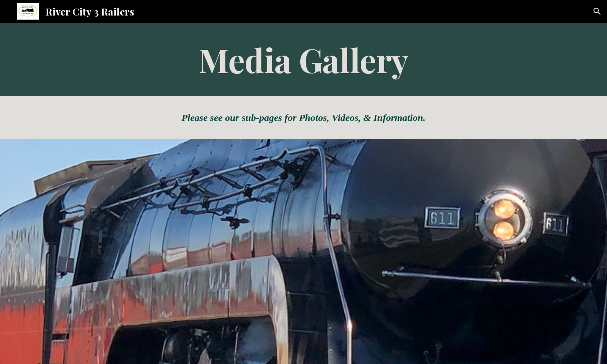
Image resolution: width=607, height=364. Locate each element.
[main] (303, 59)
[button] (597, 11)
